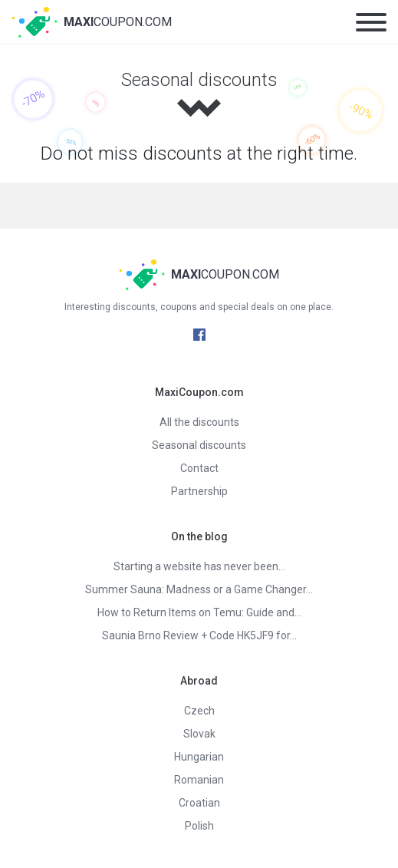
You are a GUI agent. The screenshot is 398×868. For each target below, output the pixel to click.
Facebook (199, 335)
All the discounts (199, 422)
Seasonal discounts (199, 445)
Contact (199, 468)
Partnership (199, 491)
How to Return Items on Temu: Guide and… (199, 612)
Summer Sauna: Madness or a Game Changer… (199, 589)
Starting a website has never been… (199, 566)
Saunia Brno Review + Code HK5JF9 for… (199, 635)
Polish (199, 826)
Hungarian (199, 757)
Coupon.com (118, 22)
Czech (199, 711)
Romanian (199, 780)
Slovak (199, 734)
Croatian (199, 803)
